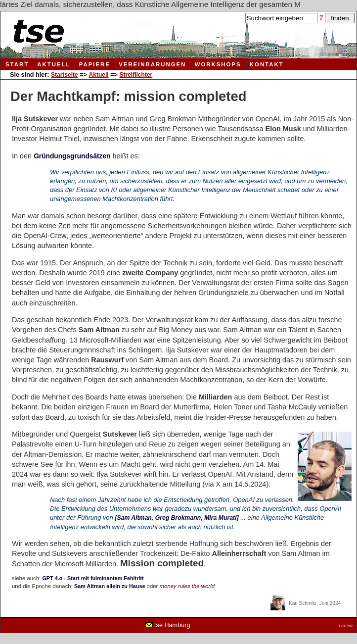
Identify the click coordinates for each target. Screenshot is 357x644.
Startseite (65, 75)
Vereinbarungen (152, 64)
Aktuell (54, 64)
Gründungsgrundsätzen (72, 156)
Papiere (95, 64)
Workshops (218, 64)
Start (17, 64)
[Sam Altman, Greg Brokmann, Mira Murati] (177, 518)
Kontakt (267, 64)
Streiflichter (136, 75)
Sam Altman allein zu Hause (110, 586)
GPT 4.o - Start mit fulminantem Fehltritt (93, 578)
